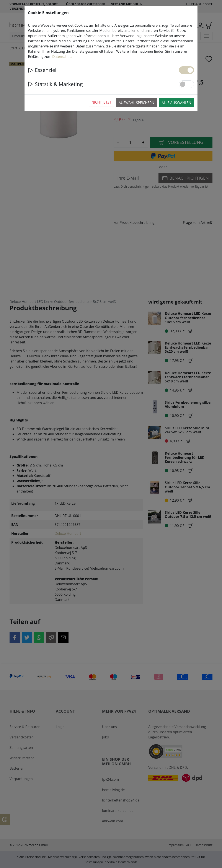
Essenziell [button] (43, 70)
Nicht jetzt (101, 102)
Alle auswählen (176, 103)
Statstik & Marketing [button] (55, 84)
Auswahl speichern (136, 103)
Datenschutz (62, 57)
